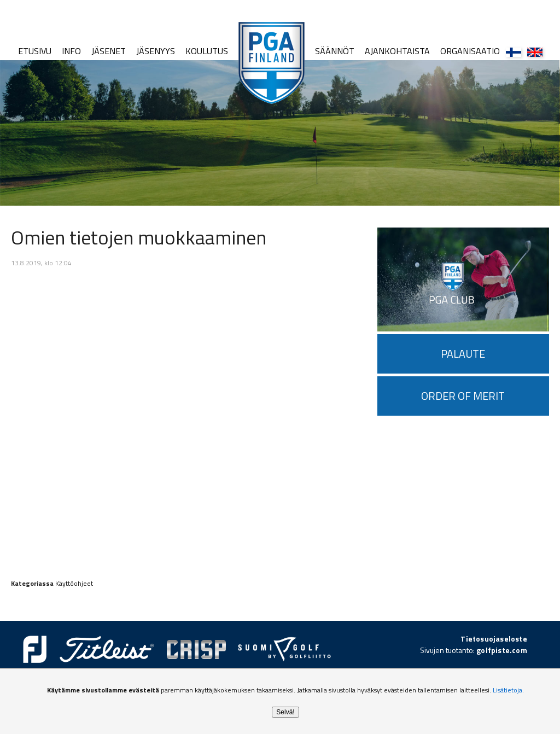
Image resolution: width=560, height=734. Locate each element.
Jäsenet (109, 51)
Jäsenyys (156, 51)
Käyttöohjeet (74, 583)
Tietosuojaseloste (494, 639)
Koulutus (207, 51)
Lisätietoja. (508, 690)
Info (71, 51)
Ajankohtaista (397, 51)
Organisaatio (470, 51)
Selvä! (285, 712)
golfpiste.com (502, 650)
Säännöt (335, 51)
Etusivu (35, 51)
